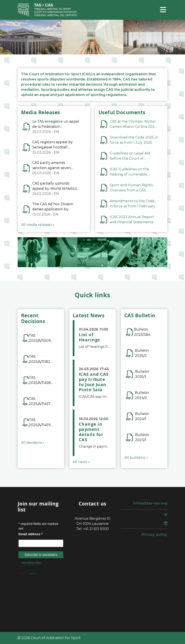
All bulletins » (136, 458)
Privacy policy (154, 535)
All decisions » (33, 443)
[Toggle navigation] (163, 10)
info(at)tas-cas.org (150, 503)
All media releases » (38, 225)
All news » (81, 462)
